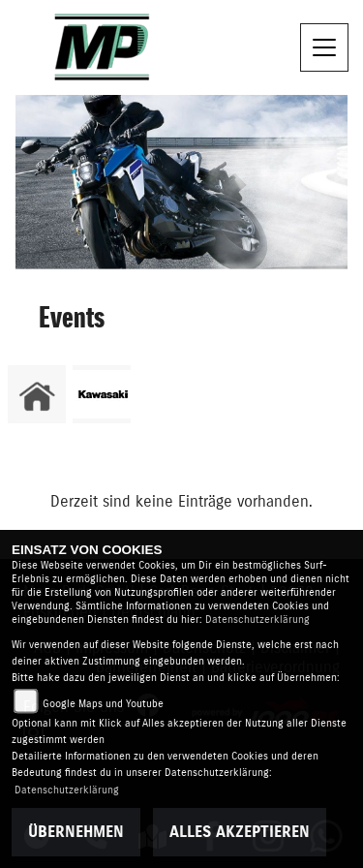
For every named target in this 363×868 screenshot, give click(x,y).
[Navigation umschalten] (324, 47)
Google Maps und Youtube (103, 704)
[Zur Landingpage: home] (37, 394)
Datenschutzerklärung (257, 620)
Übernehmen (76, 832)
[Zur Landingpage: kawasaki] (102, 394)
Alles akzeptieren (240, 832)
